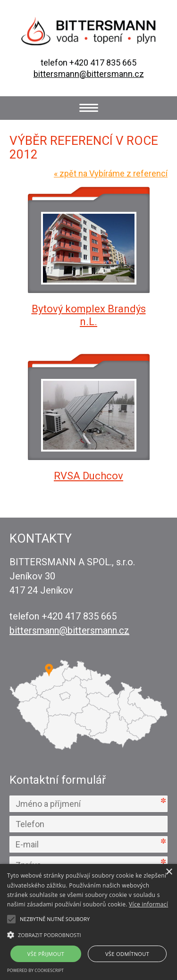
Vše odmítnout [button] (127, 954)
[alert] (88, 922)
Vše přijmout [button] (46, 954)
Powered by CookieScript (35, 970)
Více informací (148, 904)
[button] (88, 934)
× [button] (169, 872)
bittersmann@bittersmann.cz (89, 74)
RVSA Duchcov (88, 476)
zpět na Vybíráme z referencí (111, 173)
